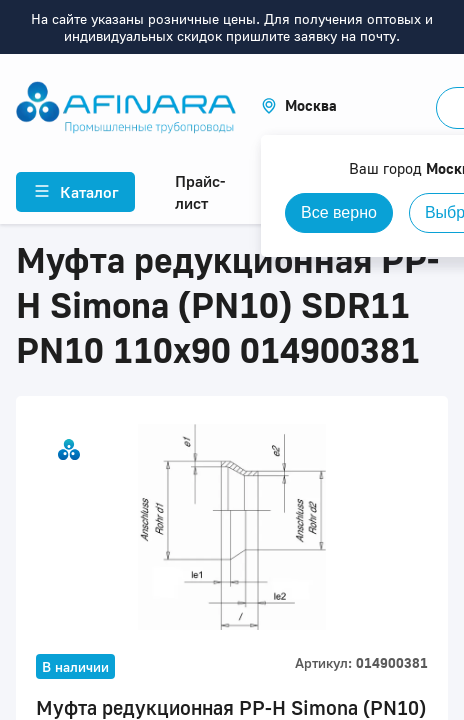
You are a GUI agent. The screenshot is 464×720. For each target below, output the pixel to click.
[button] (299, 105)
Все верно (339, 212)
